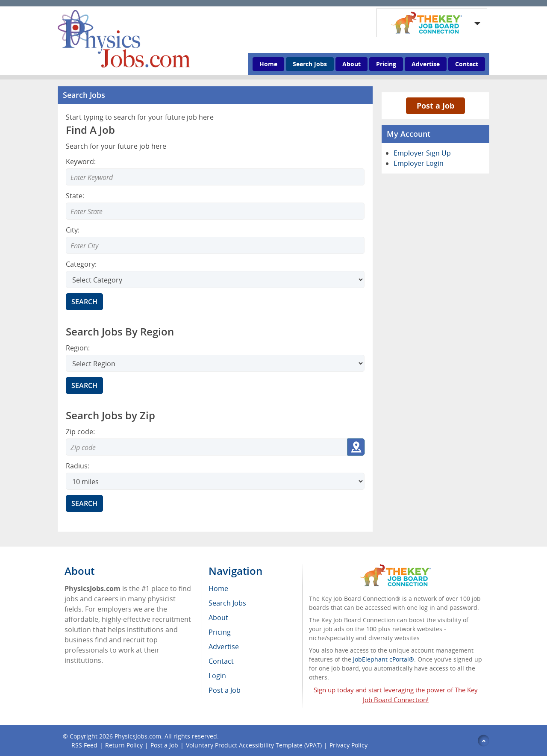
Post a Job (435, 106)
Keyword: (81, 162)
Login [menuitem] (217, 676)
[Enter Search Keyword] (215, 177)
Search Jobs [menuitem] (227, 603)
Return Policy (124, 745)
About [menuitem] (218, 618)
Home (268, 64)
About (351, 64)
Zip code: (80, 432)
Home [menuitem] (218, 588)
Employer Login (419, 163)
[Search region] (215, 363)
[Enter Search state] (215, 211)
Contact (467, 64)
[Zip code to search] (207, 447)
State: (75, 196)
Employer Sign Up (422, 153)
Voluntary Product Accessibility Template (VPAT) (254, 745)
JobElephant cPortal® (384, 659)
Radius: (78, 466)
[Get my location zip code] (356, 447)
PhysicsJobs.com (138, 736)
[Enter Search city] (215, 245)
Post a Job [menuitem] (225, 690)
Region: (78, 348)
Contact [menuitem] (221, 661)
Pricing (386, 64)
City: (73, 230)
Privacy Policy (349, 745)
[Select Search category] (215, 279)
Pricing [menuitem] (220, 632)
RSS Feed (84, 745)
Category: (81, 264)
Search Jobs (310, 64)
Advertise (426, 64)
